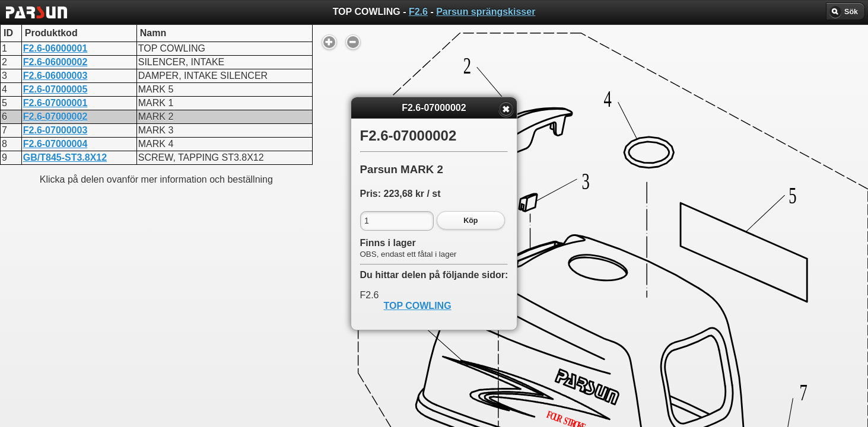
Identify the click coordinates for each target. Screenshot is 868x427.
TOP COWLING (418, 306)
